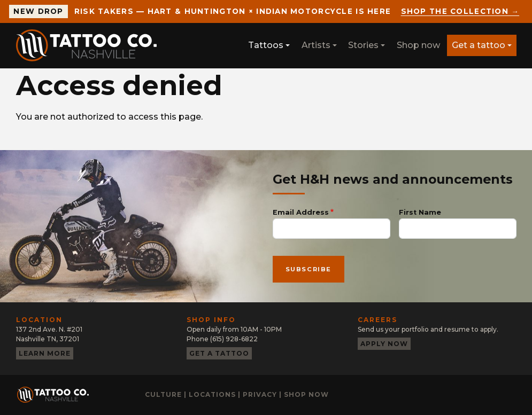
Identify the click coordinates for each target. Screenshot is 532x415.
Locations (212, 394)
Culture (163, 394)
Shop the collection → (460, 11)
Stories (363, 45)
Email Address (301, 212)
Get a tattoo (479, 45)
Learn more (45, 353)
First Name (420, 212)
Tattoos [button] (266, 45)
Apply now (384, 344)
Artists (316, 45)
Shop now (418, 45)
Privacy (260, 394)
